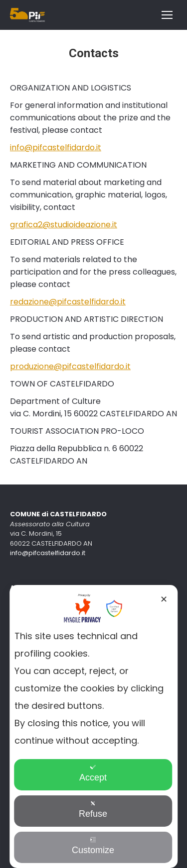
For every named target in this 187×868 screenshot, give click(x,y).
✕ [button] (164, 599)
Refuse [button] (93, 810)
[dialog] (94, 726)
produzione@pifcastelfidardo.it (70, 366)
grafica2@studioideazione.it (64, 225)
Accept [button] (93, 773)
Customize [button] (93, 846)
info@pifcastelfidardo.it (56, 147)
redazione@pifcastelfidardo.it (68, 302)
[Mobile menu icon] (167, 15)
